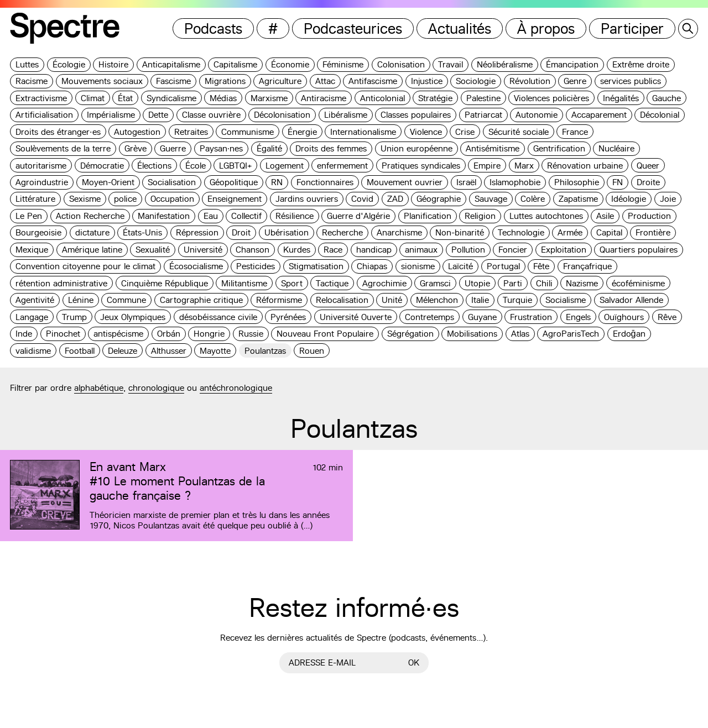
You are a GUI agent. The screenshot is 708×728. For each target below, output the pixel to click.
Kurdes (297, 250)
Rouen (312, 351)
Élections (154, 166)
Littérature (35, 199)
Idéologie (629, 199)
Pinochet (63, 334)
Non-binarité (460, 232)
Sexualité (153, 250)
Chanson (253, 250)
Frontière (653, 232)
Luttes (27, 64)
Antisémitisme (493, 148)
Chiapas (372, 266)
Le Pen (29, 216)
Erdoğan (629, 334)
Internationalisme (363, 132)
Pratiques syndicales (421, 166)
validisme (33, 351)
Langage (32, 317)
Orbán (169, 334)
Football (80, 351)
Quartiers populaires (639, 250)
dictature (92, 232)
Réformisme (279, 300)
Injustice (427, 81)
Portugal (503, 266)
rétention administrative (61, 283)
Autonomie (537, 115)
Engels (578, 317)
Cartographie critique (201, 300)
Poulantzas (265, 351)
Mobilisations (472, 334)
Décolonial (660, 115)
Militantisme (244, 283)
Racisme (32, 81)
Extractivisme (41, 98)
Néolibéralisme (505, 64)
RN (277, 182)
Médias (223, 98)
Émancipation (572, 64)
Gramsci (435, 283)
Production (649, 216)
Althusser (169, 351)
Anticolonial (382, 98)
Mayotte (215, 351)
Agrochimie (384, 283)
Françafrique (587, 266)
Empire (487, 166)
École (196, 166)
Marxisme (269, 98)
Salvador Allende (631, 300)
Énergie (302, 132)
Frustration (531, 317)
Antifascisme (373, 81)
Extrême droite (641, 64)
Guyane (482, 317)
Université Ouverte (356, 317)
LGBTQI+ (235, 166)
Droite (648, 182)
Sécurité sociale (519, 132)
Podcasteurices (353, 28)
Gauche (667, 98)
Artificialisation (44, 115)
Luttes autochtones (546, 216)
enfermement (342, 166)
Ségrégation (410, 334)
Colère (533, 199)
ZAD (395, 199)
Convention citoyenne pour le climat (85, 266)
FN (618, 182)
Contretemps (430, 317)
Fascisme (173, 81)
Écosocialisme (196, 266)
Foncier (513, 250)
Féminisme (343, 64)
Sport (292, 283)
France (575, 132)
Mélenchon (437, 300)
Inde (24, 334)
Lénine (81, 300)
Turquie (517, 300)
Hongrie (209, 334)
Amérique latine (92, 250)
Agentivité (35, 300)
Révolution (530, 81)
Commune (126, 300)
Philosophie (577, 182)
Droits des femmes (331, 148)
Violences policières (551, 98)
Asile (605, 216)
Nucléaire (616, 148)
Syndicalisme (171, 98)
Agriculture (280, 81)
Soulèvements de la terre (63, 148)
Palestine (483, 98)
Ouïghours (624, 317)
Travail (451, 64)
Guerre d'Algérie (358, 216)
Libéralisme (346, 115)
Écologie (69, 64)
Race (333, 250)
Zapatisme (578, 199)
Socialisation (172, 182)
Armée (570, 232)
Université (203, 250)
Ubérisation (287, 232)
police (125, 199)
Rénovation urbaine (585, 166)
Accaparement (599, 115)
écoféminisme (638, 283)
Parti (513, 283)
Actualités (460, 28)
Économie (290, 64)
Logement (285, 166)
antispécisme (118, 334)
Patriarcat (483, 115)
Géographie (439, 199)
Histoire (113, 64)
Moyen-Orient (108, 182)
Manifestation (164, 216)
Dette (158, 115)
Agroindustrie (42, 182)
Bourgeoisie (38, 232)
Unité (392, 300)
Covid (362, 199)
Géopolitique (234, 182)
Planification (428, 216)
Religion (480, 216)
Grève (136, 148)
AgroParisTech (571, 334)
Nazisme (582, 283)
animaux (421, 250)
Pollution (468, 250)
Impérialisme (111, 115)
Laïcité (460, 266)
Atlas (520, 334)
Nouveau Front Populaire (325, 334)
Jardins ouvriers (307, 199)
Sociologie (476, 81)
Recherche (342, 232)
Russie (251, 334)
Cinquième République (165, 283)
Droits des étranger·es (58, 132)
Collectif (246, 216)
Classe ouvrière (211, 115)
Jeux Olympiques (133, 317)
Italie (480, 300)
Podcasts (213, 28)
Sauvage (491, 199)
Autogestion (137, 132)
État (125, 98)
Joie (668, 199)
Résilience (295, 216)
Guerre (173, 148)
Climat (93, 98)
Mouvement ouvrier (405, 182)
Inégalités (621, 98)
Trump (74, 317)
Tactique (332, 283)
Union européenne (417, 148)
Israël (466, 182)
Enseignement (235, 199)
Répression (197, 232)
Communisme (248, 132)
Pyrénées (288, 317)
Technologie (521, 232)
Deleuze (123, 351)
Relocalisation (342, 300)
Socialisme (566, 300)
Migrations (225, 81)
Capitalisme (235, 64)
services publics (631, 81)
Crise (465, 132)
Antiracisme (324, 98)
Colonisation (401, 64)
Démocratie (102, 166)
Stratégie (435, 98)
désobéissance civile (218, 317)
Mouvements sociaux (102, 81)
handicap (374, 250)
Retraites (191, 132)
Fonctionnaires (325, 182)
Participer (632, 28)
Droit (241, 232)
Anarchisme (399, 232)
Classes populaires (416, 115)
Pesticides (256, 266)
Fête (541, 266)
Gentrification (559, 148)
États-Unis (142, 232)
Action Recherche (90, 216)
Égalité (269, 148)
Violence (426, 132)
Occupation (172, 199)
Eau (211, 216)
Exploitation (564, 250)
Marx (524, 166)
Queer (648, 166)
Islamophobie (515, 182)
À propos (546, 28)
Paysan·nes (222, 148)
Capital (609, 232)
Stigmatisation (316, 266)
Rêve (667, 317)
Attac (325, 81)
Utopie (477, 283)
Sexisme (85, 199)
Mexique (32, 250)
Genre (575, 81)
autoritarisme (41, 166)
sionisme (418, 266)
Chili (544, 283)
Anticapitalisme (171, 64)
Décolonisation (282, 115)
